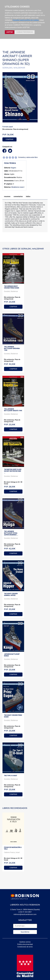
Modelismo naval (17, 187)
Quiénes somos (25, 942)
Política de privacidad (25, 944)
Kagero (14, 168)
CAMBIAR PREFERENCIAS (25, 32)
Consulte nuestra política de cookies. (26, 20)
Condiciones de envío (25, 947)
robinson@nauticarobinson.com (25, 914)
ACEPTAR (10, 32)
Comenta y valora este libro (28, 157)
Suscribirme (25, 932)
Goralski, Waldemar (11, 291)
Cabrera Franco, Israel (12, 852)
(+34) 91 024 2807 (25, 912)
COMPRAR (9, 139)
